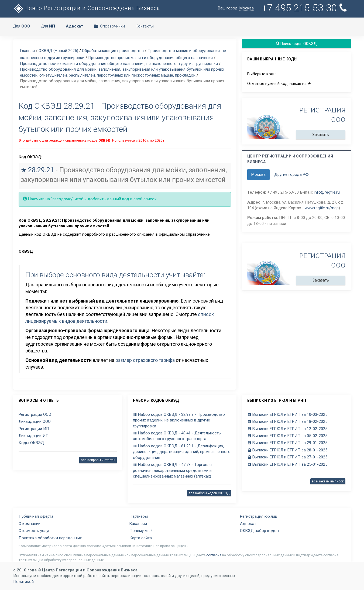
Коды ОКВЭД (31, 443)
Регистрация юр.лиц (259, 516)
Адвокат (248, 524)
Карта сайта (141, 538)
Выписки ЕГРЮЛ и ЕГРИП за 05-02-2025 (287, 436)
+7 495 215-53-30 (305, 8)
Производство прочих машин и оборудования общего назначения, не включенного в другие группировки (119, 64)
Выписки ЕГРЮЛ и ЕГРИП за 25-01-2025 (287, 464)
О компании (30, 524)
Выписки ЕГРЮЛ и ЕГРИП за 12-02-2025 (287, 429)
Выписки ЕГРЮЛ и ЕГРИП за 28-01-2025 (287, 450)
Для (22, 26)
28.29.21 (41, 170)
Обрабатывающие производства (113, 51)
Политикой (23, 582)
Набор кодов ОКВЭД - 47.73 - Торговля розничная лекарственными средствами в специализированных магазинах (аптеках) (172, 470)
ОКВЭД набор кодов (259, 531)
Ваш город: (236, 8)
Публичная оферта (36, 516)
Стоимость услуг (34, 531)
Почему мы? (141, 531)
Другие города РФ (291, 174)
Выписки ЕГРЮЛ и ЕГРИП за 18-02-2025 (287, 421)
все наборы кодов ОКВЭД (209, 493)
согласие (214, 555)
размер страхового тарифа (145, 360)
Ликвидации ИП (34, 436)
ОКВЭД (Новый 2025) (58, 51)
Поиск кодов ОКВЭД (296, 44)
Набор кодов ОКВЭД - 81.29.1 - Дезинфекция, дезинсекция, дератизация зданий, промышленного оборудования (182, 452)
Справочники (109, 26)
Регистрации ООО (35, 414)
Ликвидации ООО (35, 421)
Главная (27, 51)
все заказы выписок (328, 481)
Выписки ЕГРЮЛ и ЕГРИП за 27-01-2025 (287, 457)
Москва (258, 174)
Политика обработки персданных (50, 538)
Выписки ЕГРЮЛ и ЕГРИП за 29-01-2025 (287, 443)
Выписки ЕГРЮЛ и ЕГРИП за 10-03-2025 (287, 414)
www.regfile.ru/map (322, 208)
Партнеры (139, 516)
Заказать (321, 135)
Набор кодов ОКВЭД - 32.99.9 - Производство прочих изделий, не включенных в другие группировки (179, 420)
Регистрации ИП (34, 429)
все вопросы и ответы (98, 460)
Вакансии (138, 524)
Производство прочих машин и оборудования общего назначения (150, 58)
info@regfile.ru (327, 192)
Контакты (145, 26)
